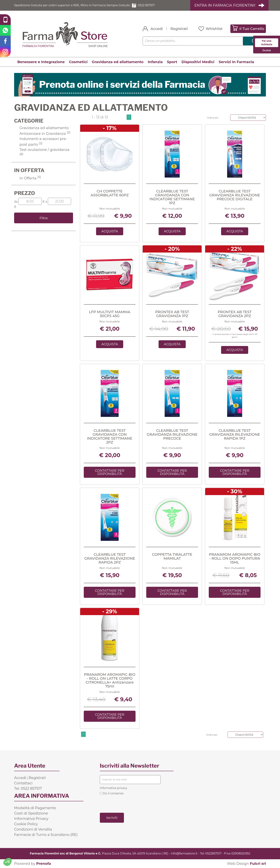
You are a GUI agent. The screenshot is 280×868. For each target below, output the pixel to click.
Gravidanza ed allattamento (118, 62)
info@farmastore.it (184, 853)
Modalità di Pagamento (35, 808)
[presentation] (127, 804)
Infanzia (155, 62)
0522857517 (213, 853)
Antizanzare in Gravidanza (45, 134)
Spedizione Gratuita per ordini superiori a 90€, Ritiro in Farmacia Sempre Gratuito (72, 5)
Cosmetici (78, 62)
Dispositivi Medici (198, 62)
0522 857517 (146, 5)
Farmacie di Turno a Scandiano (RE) (46, 835)
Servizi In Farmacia (236, 62)
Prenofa (44, 864)
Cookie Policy (26, 824)
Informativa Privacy (31, 819)
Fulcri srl (258, 864)
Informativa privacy (113, 788)
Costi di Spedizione (31, 813)
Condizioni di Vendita (33, 829)
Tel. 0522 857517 (28, 788)
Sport (172, 62)
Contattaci (23, 783)
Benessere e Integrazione (41, 62)
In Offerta (30, 178)
